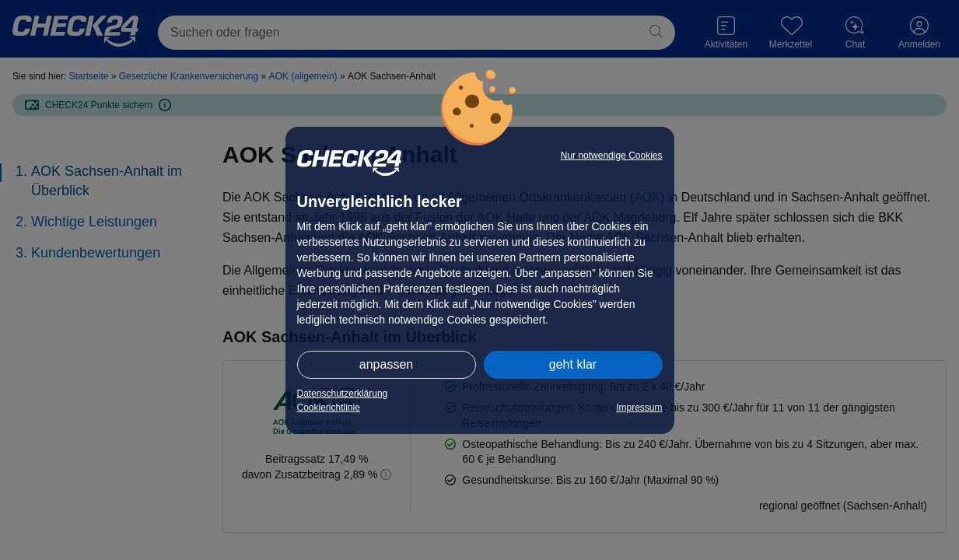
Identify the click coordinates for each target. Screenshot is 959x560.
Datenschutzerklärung (343, 394)
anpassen (386, 364)
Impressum (639, 408)
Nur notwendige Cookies (612, 156)
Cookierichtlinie (329, 408)
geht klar (573, 364)
